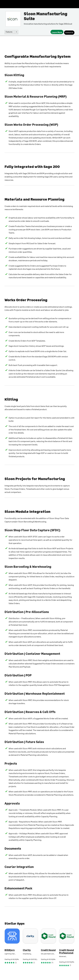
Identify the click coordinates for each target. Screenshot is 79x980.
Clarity (27, 950)
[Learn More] (57, 32)
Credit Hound (48, 950)
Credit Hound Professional (66, 951)
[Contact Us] (69, 33)
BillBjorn (10, 950)
